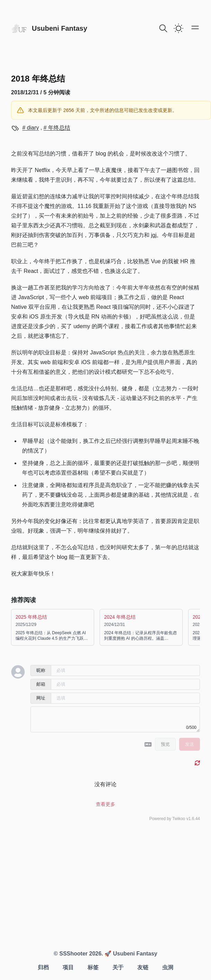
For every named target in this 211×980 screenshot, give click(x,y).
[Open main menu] (195, 27)
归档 (43, 967)
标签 (93, 967)
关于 (118, 967)
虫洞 (168, 967)
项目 (68, 967)
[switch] (178, 28)
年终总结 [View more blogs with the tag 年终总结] (58, 128)
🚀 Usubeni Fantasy (130, 954)
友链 (143, 967)
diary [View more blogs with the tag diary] (32, 128)
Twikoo (179, 819)
